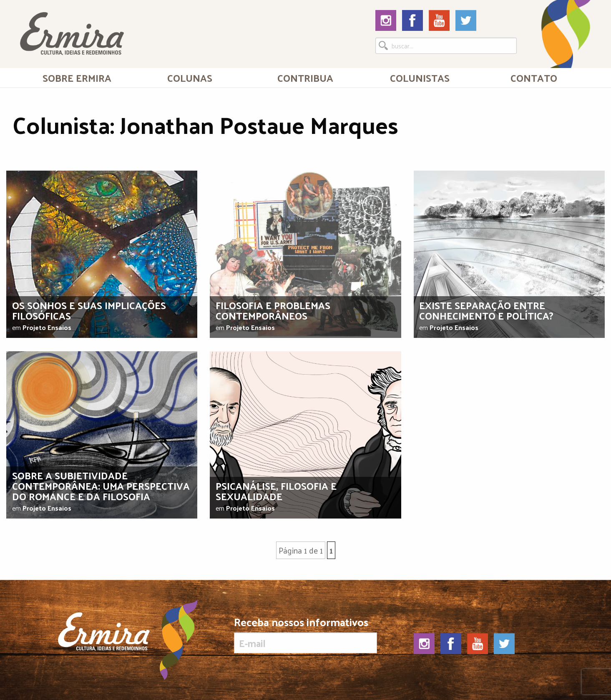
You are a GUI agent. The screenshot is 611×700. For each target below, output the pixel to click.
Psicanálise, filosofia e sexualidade (276, 491)
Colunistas (420, 78)
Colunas (190, 78)
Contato (534, 78)
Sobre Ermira (77, 78)
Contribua (305, 78)
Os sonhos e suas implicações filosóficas (89, 310)
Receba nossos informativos (306, 635)
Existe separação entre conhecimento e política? (486, 310)
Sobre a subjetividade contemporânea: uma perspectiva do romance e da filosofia (101, 486)
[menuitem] (77, 78)
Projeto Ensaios (47, 327)
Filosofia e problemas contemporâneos (273, 310)
